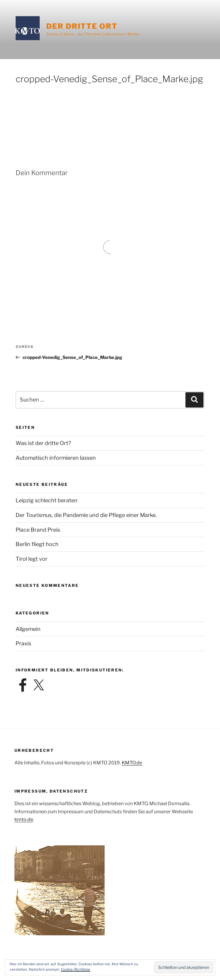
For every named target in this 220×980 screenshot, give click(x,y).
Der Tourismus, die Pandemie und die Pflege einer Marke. (86, 515)
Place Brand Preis (38, 530)
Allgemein (28, 629)
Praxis (23, 643)
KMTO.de (132, 763)
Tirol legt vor (32, 559)
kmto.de (24, 819)
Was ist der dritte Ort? (43, 443)
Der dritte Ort (82, 26)
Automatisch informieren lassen (56, 458)
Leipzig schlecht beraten (47, 500)
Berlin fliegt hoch (37, 544)
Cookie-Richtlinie (76, 969)
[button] (184, 967)
